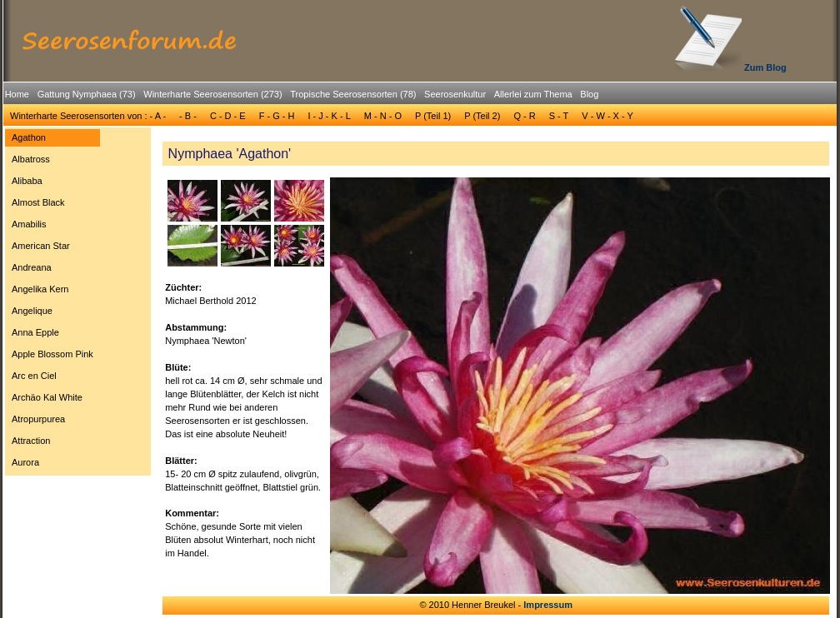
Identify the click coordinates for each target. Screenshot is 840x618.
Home (17, 94)
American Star (41, 246)
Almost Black (38, 202)
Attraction (31, 441)
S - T (559, 116)
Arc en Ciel (34, 376)
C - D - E (228, 116)
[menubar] (302, 97)
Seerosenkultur (455, 94)
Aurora (25, 462)
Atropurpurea (38, 419)
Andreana (32, 267)
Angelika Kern (40, 289)
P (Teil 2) (482, 116)
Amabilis (29, 224)
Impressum (548, 605)
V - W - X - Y (607, 116)
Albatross (31, 159)
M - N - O (383, 116)
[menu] (52, 302)
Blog (589, 94)
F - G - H (277, 116)
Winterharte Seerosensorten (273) (212, 94)
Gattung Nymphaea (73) (87, 94)
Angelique (32, 311)
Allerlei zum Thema (533, 94)
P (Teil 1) (433, 116)
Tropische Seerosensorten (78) (353, 94)
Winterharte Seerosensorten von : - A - (88, 116)
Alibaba (27, 181)
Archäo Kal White (47, 397)
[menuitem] (17, 95)
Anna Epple (35, 332)
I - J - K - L (329, 116)
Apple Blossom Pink (52, 354)
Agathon (29, 137)
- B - (188, 116)
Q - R (524, 116)
